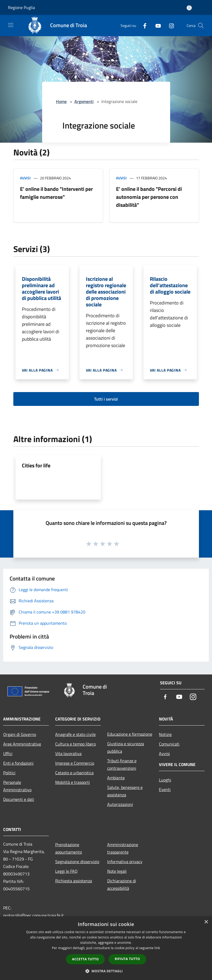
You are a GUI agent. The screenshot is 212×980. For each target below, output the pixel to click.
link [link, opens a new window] (157, 948)
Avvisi (25, 178)
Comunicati (169, 744)
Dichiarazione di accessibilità (122, 884)
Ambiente (116, 778)
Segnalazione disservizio (77, 862)
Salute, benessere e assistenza (125, 791)
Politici (9, 773)
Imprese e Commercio (75, 763)
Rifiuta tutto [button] (127, 959)
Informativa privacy (125, 862)
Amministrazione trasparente (123, 848)
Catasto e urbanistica (74, 773)
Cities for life (36, 465)
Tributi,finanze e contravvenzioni (122, 764)
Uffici (8, 753)
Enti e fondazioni (18, 763)
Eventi (165, 789)
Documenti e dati (19, 799)
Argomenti (84, 101)
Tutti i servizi (106, 399)
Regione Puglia (21, 7)
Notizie (165, 734)
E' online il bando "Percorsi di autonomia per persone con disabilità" (149, 197)
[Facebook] (143, 25)
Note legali (117, 871)
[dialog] (106, 948)
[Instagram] (169, 25)
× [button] (206, 922)
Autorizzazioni (120, 804)
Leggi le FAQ (66, 871)
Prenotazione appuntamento (69, 848)
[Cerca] (201, 26)
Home (61, 101)
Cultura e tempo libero (75, 744)
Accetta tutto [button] (85, 959)
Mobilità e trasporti (73, 782)
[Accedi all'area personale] (189, 8)
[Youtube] (156, 25)
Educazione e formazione (130, 734)
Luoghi (165, 780)
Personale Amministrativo (17, 786)
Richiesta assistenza (74, 881)
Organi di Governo (20, 734)
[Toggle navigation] (11, 25)
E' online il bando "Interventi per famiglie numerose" (56, 193)
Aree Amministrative (22, 744)
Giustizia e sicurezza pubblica (126, 747)
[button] (106, 971)
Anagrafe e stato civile (75, 734)
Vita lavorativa (68, 753)
